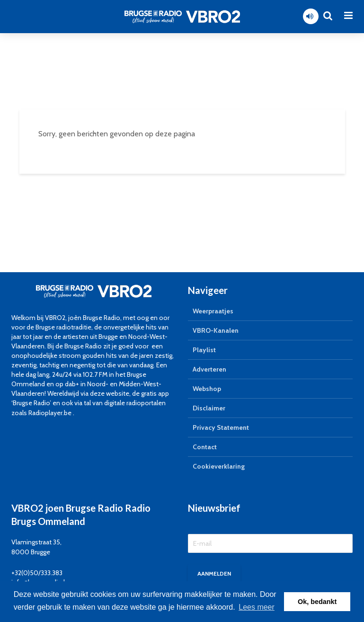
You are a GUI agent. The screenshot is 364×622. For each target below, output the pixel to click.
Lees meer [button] (257, 607)
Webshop (207, 389)
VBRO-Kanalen (216, 330)
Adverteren (209, 369)
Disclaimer (209, 408)
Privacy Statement (221, 427)
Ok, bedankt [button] (317, 602)
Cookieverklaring (219, 466)
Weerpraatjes (213, 311)
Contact (205, 447)
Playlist (204, 350)
